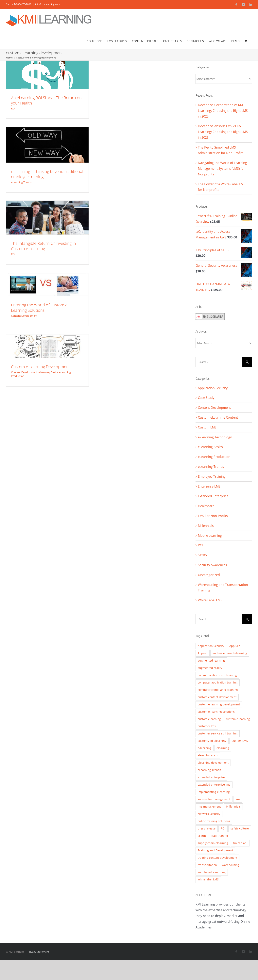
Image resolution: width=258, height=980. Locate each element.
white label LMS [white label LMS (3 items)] (208, 879)
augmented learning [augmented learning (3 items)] (211, 660)
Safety (202, 555)
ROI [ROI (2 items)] (223, 828)
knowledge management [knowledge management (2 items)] (214, 799)
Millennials (206, 526)
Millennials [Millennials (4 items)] (233, 806)
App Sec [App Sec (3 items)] (235, 646)
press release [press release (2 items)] (207, 828)
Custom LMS (207, 427)
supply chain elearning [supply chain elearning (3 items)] (213, 843)
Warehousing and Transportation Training (223, 588)
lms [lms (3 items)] (238, 799)
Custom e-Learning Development (41, 367)
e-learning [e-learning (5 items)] (205, 748)
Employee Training (212, 476)
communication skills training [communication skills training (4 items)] (217, 675)
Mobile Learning (210, 536)
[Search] (247, 362)
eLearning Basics (48, 372)
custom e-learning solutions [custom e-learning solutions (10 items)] (216, 712)
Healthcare (206, 506)
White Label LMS (210, 600)
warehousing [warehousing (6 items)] (231, 865)
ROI (13, 108)
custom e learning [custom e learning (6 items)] (238, 719)
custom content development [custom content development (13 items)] (217, 697)
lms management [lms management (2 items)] (209, 806)
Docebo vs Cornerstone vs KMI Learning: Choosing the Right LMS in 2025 (223, 111)
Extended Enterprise (213, 496)
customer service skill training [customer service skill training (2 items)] (218, 733)
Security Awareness (212, 565)
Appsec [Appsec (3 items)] (203, 653)
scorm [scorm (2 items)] (202, 836)
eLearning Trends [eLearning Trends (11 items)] (209, 770)
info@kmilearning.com (48, 4)
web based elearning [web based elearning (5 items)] (212, 872)
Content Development (24, 316)
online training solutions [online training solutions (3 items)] (214, 821)
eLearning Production (214, 457)
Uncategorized (209, 575)
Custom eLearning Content (218, 417)
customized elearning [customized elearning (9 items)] (212, 741)
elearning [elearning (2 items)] (223, 748)
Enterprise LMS (209, 486)
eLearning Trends (21, 182)
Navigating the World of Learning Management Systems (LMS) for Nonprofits (222, 169)
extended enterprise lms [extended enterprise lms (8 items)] (214, 785)
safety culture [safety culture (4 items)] (240, 828)
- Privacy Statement (38, 952)
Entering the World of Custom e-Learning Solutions (40, 308)
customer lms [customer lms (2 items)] (207, 726)
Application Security (213, 388)
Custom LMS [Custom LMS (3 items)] (240, 741)
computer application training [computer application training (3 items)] (218, 682)
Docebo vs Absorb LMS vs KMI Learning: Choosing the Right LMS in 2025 (223, 132)
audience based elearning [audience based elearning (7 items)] (230, 653)
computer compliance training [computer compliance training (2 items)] (218, 690)
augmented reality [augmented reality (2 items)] (210, 668)
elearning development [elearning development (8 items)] (213, 763)
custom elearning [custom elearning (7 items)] (209, 719)
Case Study (206, 398)
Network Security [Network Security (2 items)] (209, 814)
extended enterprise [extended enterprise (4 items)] (211, 777)
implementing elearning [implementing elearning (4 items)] (214, 792)
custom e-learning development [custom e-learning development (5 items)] (219, 704)
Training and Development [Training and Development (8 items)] (215, 850)
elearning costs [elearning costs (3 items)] (208, 755)
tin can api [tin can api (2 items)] (240, 843)
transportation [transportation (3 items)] (207, 865)
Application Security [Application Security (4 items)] (211, 646)
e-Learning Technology (215, 437)
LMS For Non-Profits (213, 516)
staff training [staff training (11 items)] (219, 836)
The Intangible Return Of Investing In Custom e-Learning (43, 246)
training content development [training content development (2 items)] (217, 858)
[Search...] (219, 362)
